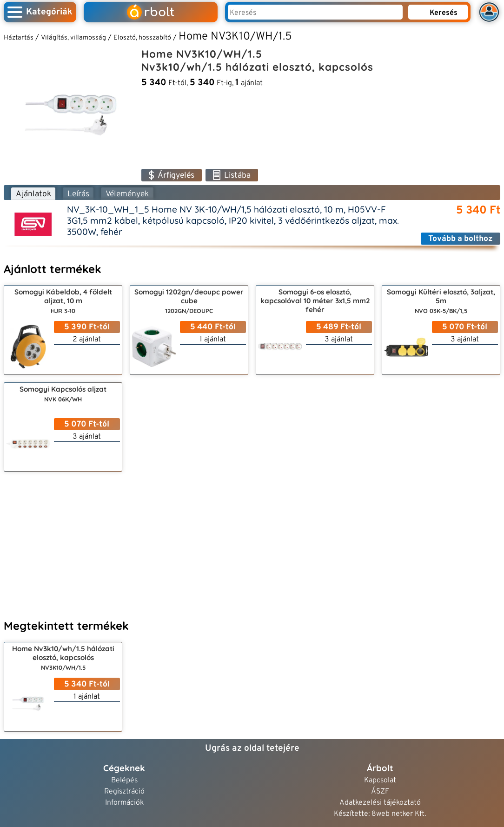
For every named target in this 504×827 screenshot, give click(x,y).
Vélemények (127, 194)
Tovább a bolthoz (461, 239)
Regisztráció (124, 792)
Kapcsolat (380, 781)
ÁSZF (380, 792)
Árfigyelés (172, 176)
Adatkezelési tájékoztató (380, 803)
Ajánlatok (33, 194)
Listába (232, 176)
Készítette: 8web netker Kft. (380, 814)
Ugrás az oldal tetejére (252, 748)
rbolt (151, 12)
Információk (124, 803)
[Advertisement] (252, 544)
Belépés (124, 781)
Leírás (78, 194)
